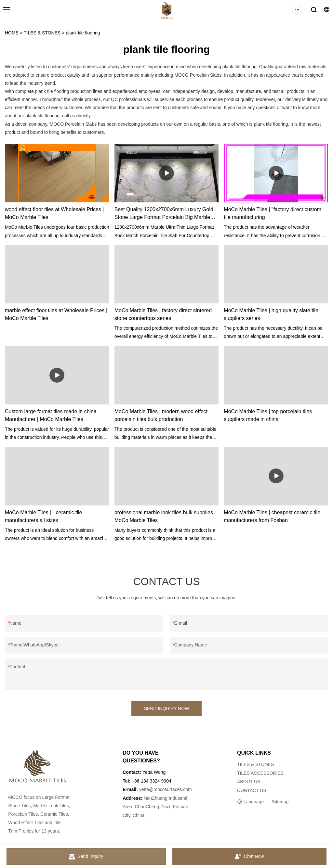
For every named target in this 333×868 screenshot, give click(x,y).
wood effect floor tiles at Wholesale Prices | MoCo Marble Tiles (54, 213)
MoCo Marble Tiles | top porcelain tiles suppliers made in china (268, 415)
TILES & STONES (42, 33)
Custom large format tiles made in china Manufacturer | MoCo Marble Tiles (51, 415)
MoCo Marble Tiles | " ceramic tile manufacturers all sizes (43, 516)
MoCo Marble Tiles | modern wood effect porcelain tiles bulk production (161, 415)
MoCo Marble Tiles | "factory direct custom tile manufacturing (273, 213)
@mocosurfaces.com (170, 789)
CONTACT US (252, 790)
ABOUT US (249, 782)
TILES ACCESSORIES (260, 773)
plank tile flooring (83, 33)
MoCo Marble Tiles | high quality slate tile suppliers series (271, 314)
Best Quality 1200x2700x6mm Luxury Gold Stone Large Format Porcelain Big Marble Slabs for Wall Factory (164, 214)
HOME (12, 33)
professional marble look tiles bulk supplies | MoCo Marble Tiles (165, 516)
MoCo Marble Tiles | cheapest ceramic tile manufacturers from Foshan (272, 516)
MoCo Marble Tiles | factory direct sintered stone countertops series (163, 314)
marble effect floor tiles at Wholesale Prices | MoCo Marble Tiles (56, 314)
